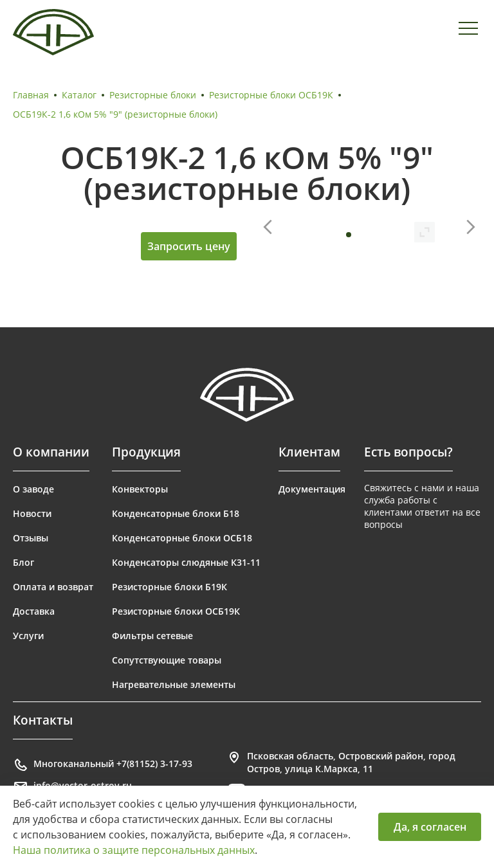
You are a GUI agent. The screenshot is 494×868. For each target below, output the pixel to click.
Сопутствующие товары (167, 660)
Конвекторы (140, 489)
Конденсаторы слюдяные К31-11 (186, 562)
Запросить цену (189, 246)
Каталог (79, 95)
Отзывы (31, 538)
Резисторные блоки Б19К (169, 587)
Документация (312, 489)
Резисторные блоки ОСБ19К (271, 95)
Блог (23, 562)
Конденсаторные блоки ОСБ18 (182, 538)
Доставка (34, 611)
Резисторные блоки (153, 95)
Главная (31, 95)
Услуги (28, 636)
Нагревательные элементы (174, 684)
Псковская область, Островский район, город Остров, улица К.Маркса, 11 (341, 762)
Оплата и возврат (53, 587)
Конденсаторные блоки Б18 (176, 513)
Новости (32, 513)
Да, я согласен (430, 827)
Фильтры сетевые (152, 636)
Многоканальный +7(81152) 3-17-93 (103, 765)
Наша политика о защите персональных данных (134, 850)
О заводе (33, 489)
